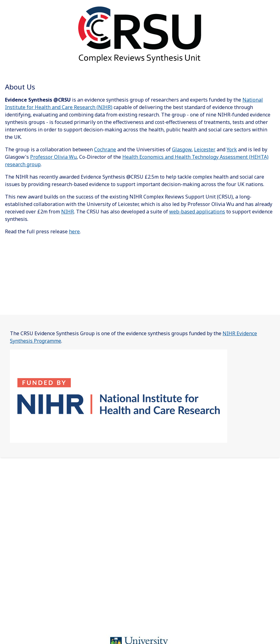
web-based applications (197, 212)
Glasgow (182, 149)
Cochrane (105, 149)
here (74, 231)
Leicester (205, 149)
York (232, 149)
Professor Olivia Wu (53, 157)
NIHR (68, 212)
